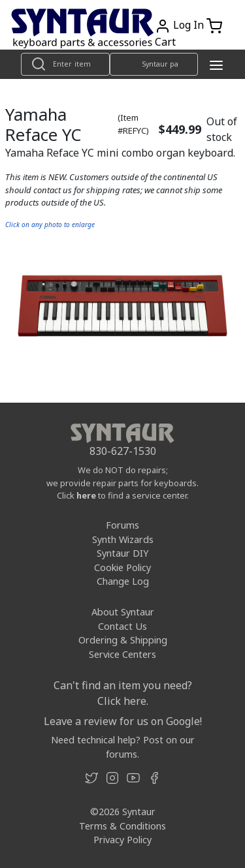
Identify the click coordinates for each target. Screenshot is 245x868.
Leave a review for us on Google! (123, 721)
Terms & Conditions (122, 826)
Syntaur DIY (122, 553)
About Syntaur (123, 612)
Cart (165, 42)
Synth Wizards (123, 539)
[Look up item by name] (65, 64)
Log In (188, 25)
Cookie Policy (122, 567)
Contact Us (122, 626)
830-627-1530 (123, 451)
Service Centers (122, 654)
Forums (122, 525)
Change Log (123, 581)
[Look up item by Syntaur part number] (154, 64)
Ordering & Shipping (123, 640)
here (86, 495)
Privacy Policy (122, 840)
